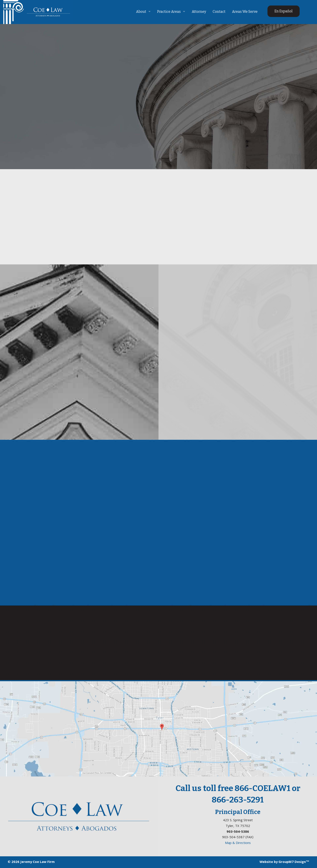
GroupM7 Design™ (294, 862)
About (141, 12)
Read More (79, 219)
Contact (219, 12)
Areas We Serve (245, 12)
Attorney (199, 12)
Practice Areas (169, 12)
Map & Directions (238, 843)
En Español (284, 11)
